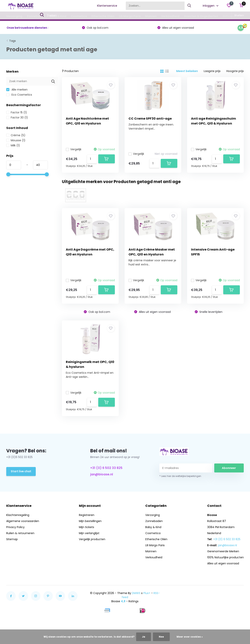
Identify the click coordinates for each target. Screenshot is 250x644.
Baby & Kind (58, 16)
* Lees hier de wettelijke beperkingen (180, 476)
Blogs (244, 16)
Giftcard (229, 16)
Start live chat (21, 471)
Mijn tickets (87, 527)
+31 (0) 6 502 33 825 (106, 468)
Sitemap (12, 539)
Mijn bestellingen (90, 521)
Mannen (151, 16)
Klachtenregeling (18, 515)
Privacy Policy (15, 527)
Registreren (87, 515)
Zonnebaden (36, 16)
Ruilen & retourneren (20, 533)
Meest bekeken (187, 71)
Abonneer (229, 468)
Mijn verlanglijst (89, 533)
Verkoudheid (170, 16)
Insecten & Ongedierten (201, 16)
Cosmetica (79, 16)
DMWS (136, 593)
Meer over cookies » (190, 637)
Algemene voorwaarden (23, 521)
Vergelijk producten (92, 539)
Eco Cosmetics (19, 95)
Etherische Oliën (103, 16)
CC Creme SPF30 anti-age (150, 119)
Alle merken (17, 90)
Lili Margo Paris (130, 16)
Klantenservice (107, 6)
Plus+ (147, 593)
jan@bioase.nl (102, 474)
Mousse (16, 140)
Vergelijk (74, 149)
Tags (12, 41)
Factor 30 (17, 117)
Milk (13, 145)
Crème (16, 135)
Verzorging (14, 16)
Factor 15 (17, 112)
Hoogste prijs (235, 71)
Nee (161, 637)
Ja (144, 637)
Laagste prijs (212, 71)
